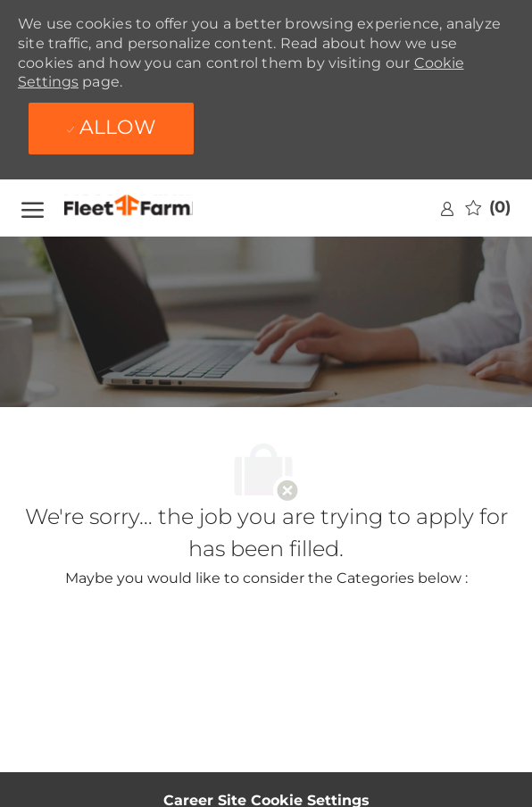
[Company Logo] (151, 208)
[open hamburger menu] (33, 208)
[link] (447, 208)
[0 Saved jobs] (488, 208)
